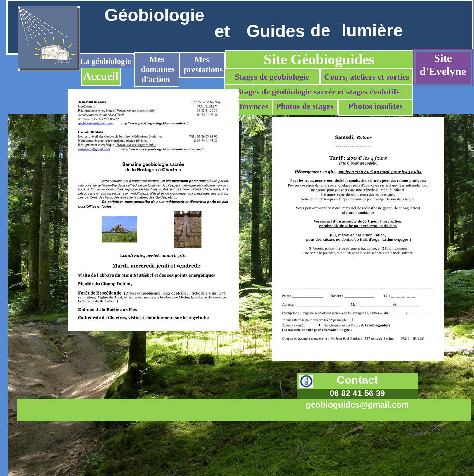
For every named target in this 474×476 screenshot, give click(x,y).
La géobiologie (106, 61)
